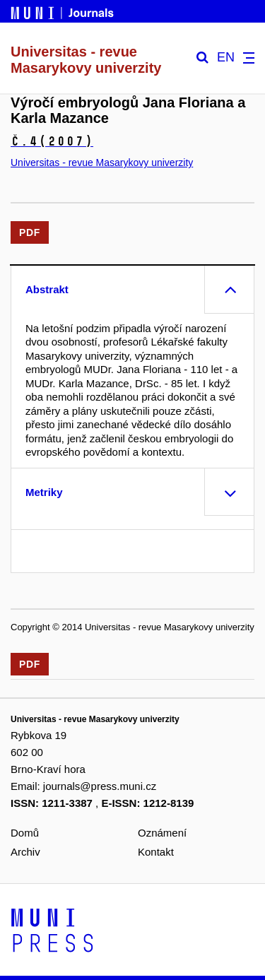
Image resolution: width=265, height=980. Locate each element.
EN (226, 58)
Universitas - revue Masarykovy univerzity (102, 163)
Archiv (25, 852)
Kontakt (156, 852)
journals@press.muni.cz (100, 786)
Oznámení (162, 833)
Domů (25, 833)
